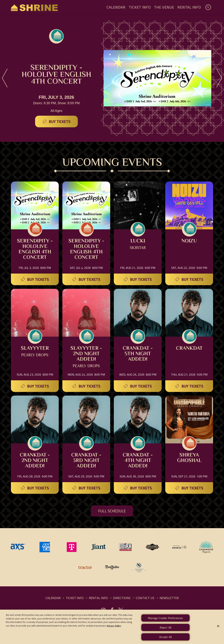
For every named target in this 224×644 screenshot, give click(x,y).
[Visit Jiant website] (99, 547)
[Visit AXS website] (18, 547)
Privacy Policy (114, 629)
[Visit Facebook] (112, 610)
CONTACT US (145, 598)
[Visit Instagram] (103, 610)
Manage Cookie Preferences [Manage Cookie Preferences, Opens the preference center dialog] (165, 621)
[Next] (219, 78)
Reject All (166, 631)
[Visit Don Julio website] (112, 567)
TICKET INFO (75, 598)
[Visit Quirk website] (126, 547)
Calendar (116, 7)
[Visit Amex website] (45, 547)
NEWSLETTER (169, 598)
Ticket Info (140, 7)
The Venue (164, 7)
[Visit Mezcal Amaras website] (180, 547)
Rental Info (189, 7)
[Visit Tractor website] (85, 567)
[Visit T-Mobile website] (72, 547)
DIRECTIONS (122, 598)
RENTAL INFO (98, 598)
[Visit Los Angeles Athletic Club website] (139, 567)
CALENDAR (53, 598)
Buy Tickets (60, 122)
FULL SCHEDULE (112, 511)
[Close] (218, 630)
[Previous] (5, 78)
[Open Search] (208, 7)
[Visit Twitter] (121, 610)
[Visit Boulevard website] (153, 547)
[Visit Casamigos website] (206, 547)
